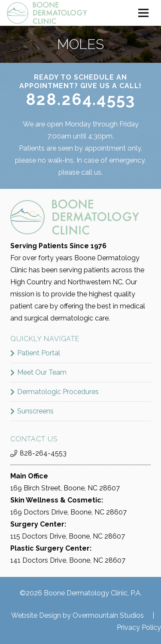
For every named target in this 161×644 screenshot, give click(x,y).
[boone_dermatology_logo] (47, 13)
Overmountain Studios (108, 615)
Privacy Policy (139, 627)
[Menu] (143, 13)
